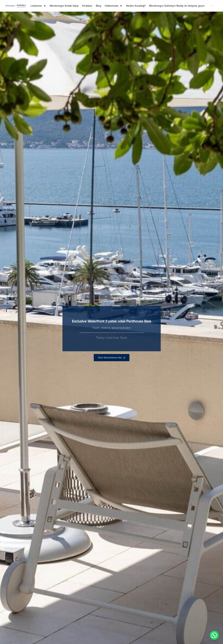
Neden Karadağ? (136, 6)
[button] (214, 635)
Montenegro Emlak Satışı (64, 6)
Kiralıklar (87, 6)
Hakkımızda (114, 6)
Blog (98, 6)
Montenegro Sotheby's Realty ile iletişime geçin (177, 6)
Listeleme (38, 6)
